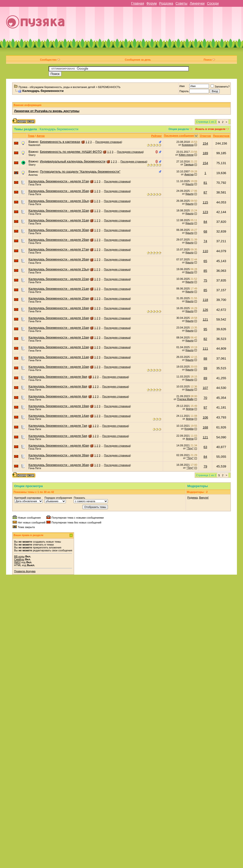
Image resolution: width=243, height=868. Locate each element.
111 (205, 349)
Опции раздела (179, 129)
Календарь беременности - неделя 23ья (59, 269)
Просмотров (221, 136)
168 (205, 427)
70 (205, 398)
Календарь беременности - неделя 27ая (59, 249)
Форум (152, 3)
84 (205, 222)
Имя (182, 86)
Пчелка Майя (185, 399)
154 (205, 143)
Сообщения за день (138, 60)
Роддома (166, 3)
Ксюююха (188, 145)
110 (205, 251)
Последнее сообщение (179, 136)
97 (205, 407)
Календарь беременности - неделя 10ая (59, 367)
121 (205, 319)
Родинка (193, 498)
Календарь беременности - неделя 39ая (59, 455)
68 (205, 231)
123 (205, 212)
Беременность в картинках (60, 142)
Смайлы (19, 559)
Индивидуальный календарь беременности (73, 161)
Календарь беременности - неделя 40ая (59, 446)
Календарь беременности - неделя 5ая (58, 436)
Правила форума (25, 571)
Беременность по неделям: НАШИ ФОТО (71, 152)
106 (205, 417)
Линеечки (197, 3)
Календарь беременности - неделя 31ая (59, 220)
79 (205, 466)
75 (205, 280)
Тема (31, 136)
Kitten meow (186, 155)
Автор (40, 136)
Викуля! (204, 498)
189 (205, 153)
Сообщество (50, 60)
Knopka (189, 429)
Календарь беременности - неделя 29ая (59, 240)
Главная (137, 3)
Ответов (205, 136)
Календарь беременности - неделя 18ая (59, 308)
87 (205, 192)
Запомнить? (220, 87)
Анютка (33, 175)
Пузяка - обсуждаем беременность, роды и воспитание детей (57, 87)
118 (205, 300)
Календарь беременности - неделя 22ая (59, 279)
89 (205, 378)
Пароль (184, 91)
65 (205, 261)
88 (205, 358)
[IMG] (17, 562)
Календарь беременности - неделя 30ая (59, 230)
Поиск (209, 60)
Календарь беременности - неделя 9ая (58, 377)
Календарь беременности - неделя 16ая (59, 318)
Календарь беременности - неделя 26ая (59, 259)
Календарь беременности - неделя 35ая (59, 191)
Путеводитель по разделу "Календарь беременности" (80, 172)
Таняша (189, 164)
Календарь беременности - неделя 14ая (59, 416)
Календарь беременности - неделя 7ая (58, 426)
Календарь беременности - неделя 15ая (59, 328)
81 (205, 183)
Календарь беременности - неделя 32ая (59, 211)
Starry (32, 155)
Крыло (189, 184)
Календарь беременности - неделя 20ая (59, 298)
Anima (190, 409)
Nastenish (34, 145)
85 (205, 271)
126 (205, 310)
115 (205, 202)
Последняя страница (108, 142)
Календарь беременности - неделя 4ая (58, 396)
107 (205, 388)
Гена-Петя (35, 185)
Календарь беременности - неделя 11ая (59, 357)
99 (205, 368)
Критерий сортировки (28, 498)
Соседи (213, 3)
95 (205, 329)
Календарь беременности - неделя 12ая (59, 347)
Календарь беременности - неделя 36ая (59, 465)
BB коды (19, 556)
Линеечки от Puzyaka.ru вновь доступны (47, 111)
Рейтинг (156, 136)
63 (205, 447)
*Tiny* (190, 448)
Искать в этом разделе (210, 129)
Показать (79, 498)
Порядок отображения (58, 498)
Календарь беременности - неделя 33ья (59, 201)
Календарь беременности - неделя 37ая (59, 181)
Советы (181, 3)
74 (205, 241)
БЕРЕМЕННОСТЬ (109, 87)
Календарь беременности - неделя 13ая (59, 337)
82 (205, 339)
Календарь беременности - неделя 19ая (59, 406)
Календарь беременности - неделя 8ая (58, 386)
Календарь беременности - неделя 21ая (59, 289)
